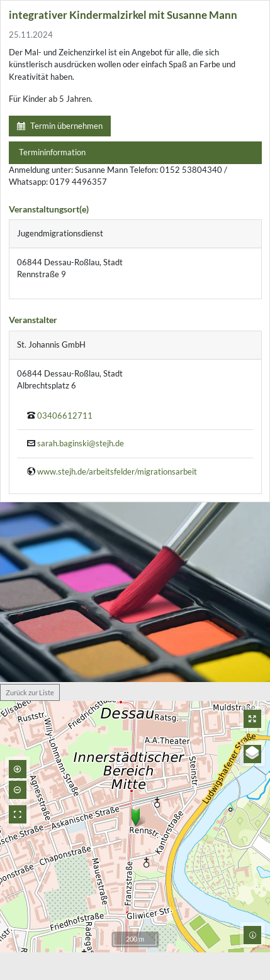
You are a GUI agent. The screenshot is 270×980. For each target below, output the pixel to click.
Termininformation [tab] (52, 152)
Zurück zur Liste (30, 692)
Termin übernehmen (60, 126)
